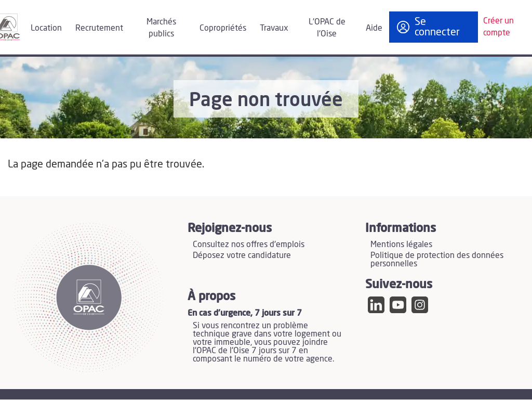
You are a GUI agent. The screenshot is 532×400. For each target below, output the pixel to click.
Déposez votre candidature (242, 255)
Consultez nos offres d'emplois (249, 244)
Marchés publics (161, 28)
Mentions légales (401, 244)
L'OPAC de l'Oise (327, 28)
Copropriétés (223, 28)
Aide (374, 28)
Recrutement (99, 28)
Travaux (274, 28)
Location (46, 28)
